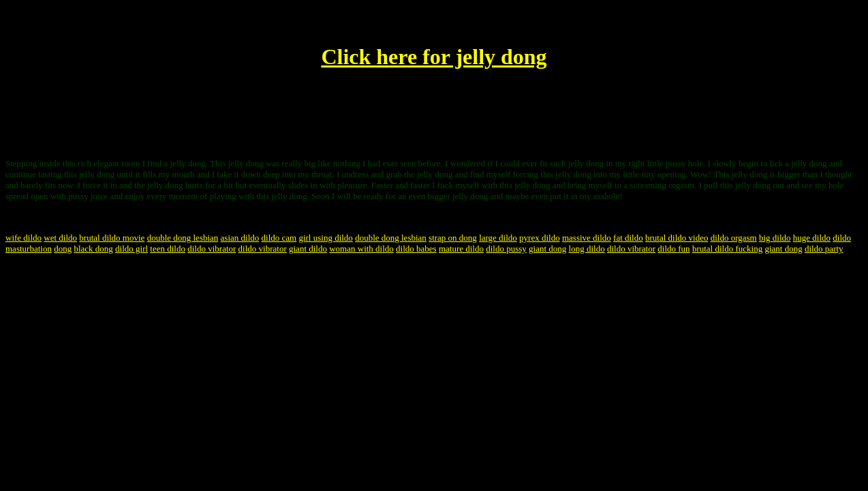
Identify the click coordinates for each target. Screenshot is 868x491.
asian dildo (240, 238)
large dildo (498, 238)
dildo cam (279, 238)
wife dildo (24, 238)
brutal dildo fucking (727, 249)
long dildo (587, 249)
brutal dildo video (677, 238)
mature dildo (461, 249)
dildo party (824, 249)
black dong (93, 249)
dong (63, 249)
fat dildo (628, 238)
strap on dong (453, 238)
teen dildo (168, 249)
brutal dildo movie (112, 238)
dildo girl (131, 249)
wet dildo (60, 238)
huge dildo (812, 238)
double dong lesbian (183, 238)
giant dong (547, 249)
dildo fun (673, 249)
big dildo (775, 238)
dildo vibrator (212, 249)
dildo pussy (506, 249)
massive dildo (587, 238)
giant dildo (308, 249)
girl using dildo (325, 238)
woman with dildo (361, 249)
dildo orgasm (734, 238)
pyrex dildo (540, 238)
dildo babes (416, 249)
